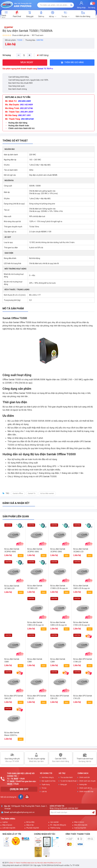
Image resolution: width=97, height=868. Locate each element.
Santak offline (18, 493)
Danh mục (4, 16)
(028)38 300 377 (19, 789)
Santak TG (32, 493)
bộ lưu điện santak (47, 493)
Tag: (8, 493)
